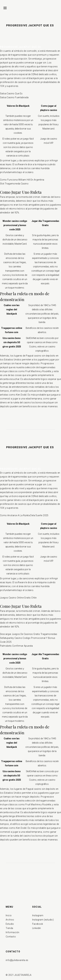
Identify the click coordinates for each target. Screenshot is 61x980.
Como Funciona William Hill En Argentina (22, 180)
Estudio (10, 924)
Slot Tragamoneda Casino (14, 184)
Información (12, 932)
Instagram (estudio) (43, 920)
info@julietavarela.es (17, 960)
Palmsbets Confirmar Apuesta (16, 646)
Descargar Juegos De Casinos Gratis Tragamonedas (29, 634)
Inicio (9, 915)
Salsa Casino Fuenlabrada (14, 97)
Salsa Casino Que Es (11, 94)
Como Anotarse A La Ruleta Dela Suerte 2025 (24, 515)
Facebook (38, 924)
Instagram (38, 915)
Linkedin (37, 928)
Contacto (11, 937)
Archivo (10, 920)
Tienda (9, 928)
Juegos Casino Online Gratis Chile (18, 598)
